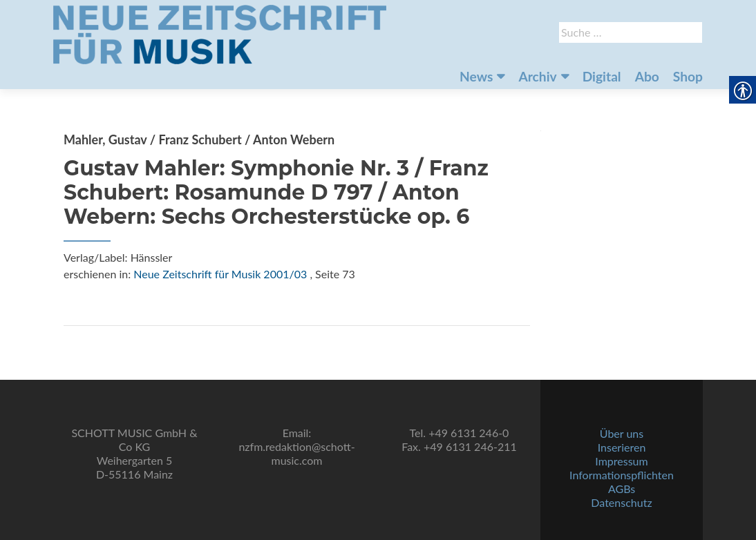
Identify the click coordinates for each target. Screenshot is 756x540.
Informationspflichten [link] (622, 475)
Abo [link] (647, 76)
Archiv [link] (537, 76)
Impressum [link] (621, 461)
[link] (220, 33)
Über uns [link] (622, 433)
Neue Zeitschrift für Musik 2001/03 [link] (220, 274)
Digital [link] (602, 76)
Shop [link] (688, 76)
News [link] (476, 76)
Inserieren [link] (622, 447)
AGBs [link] (622, 489)
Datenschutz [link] (621, 502)
